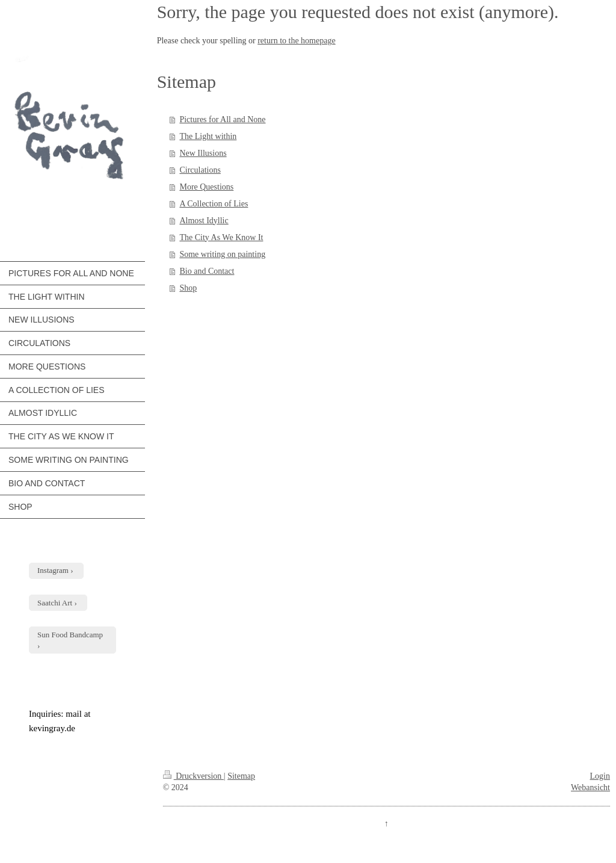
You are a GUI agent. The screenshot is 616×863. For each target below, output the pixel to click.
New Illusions (203, 153)
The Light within (208, 136)
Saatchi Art (55, 603)
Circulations (200, 170)
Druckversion (193, 776)
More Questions (206, 187)
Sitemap (241, 776)
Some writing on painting (222, 254)
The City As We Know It (221, 237)
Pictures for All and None (222, 119)
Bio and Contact (207, 271)
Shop (188, 288)
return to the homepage (296, 41)
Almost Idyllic (204, 221)
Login (600, 776)
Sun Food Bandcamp (70, 635)
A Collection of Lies (214, 204)
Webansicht (590, 787)
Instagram (53, 570)
